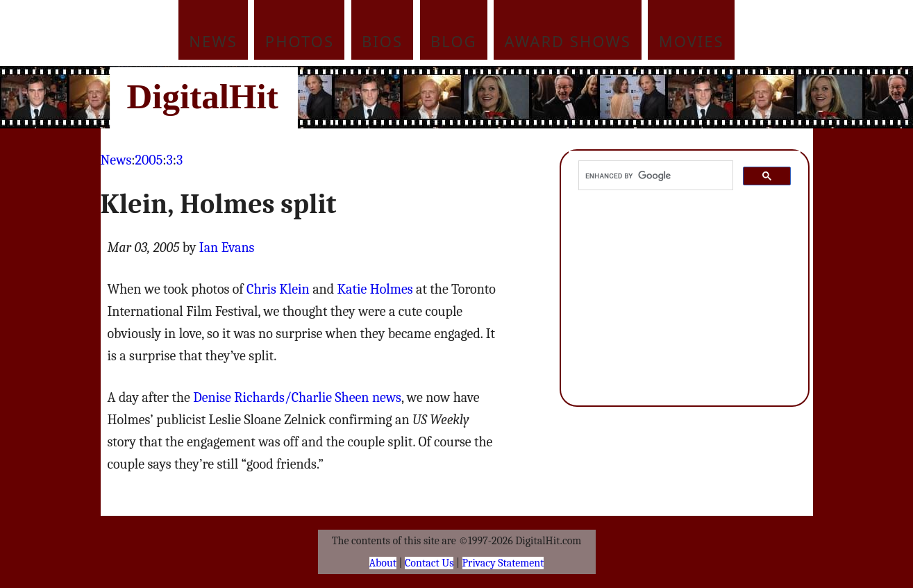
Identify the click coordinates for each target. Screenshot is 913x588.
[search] (655, 176)
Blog (454, 41)
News (213, 41)
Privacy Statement (503, 563)
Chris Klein (278, 289)
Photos (300, 41)
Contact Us (429, 563)
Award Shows (568, 41)
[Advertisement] (551, 97)
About (383, 563)
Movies (692, 41)
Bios (382, 41)
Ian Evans (227, 247)
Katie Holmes (375, 289)
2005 (149, 160)
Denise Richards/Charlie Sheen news (297, 397)
